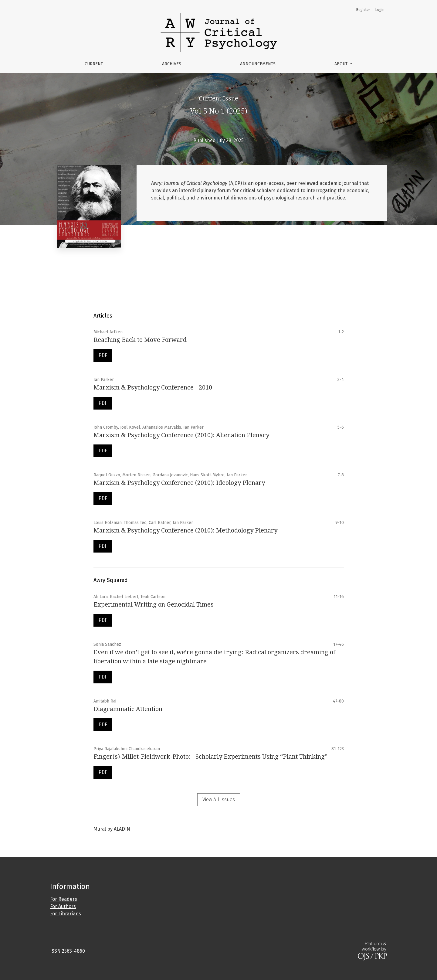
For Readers (64, 899)
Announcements (258, 64)
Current (94, 64)
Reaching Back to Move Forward (140, 340)
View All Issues (219, 800)
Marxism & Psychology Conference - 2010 (153, 387)
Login (380, 10)
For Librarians (66, 914)
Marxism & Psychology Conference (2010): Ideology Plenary (179, 483)
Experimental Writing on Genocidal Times (154, 604)
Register (363, 10)
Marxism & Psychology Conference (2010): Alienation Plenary (181, 435)
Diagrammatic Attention (128, 709)
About (342, 64)
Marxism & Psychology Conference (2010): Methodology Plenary (185, 530)
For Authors (63, 906)
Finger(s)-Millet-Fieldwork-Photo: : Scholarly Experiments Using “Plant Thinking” (210, 757)
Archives (172, 64)
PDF (103, 355)
